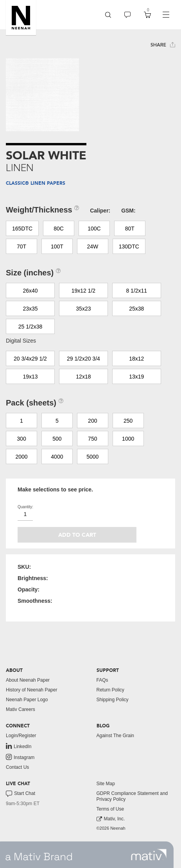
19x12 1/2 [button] (84, 291)
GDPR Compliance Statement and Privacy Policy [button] (132, 796)
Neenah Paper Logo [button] (27, 700)
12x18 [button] (83, 377)
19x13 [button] (30, 377)
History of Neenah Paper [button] (31, 690)
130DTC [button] (129, 246)
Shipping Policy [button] (113, 700)
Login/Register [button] (21, 736)
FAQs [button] (102, 680)
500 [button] (57, 439)
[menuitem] (108, 15)
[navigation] (166, 15)
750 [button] (92, 439)
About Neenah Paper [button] (28, 680)
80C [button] (59, 229)
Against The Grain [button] (116, 736)
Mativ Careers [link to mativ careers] (21, 709)
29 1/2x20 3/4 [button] (83, 359)
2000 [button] (21, 457)
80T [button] (130, 229)
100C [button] (94, 229)
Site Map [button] (106, 784)
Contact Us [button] (17, 767)
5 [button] (57, 421)
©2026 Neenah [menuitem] (111, 828)
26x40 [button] (30, 291)
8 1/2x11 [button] (136, 291)
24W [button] (92, 246)
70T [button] (22, 246)
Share (163, 45)
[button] (21, 18)
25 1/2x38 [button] (30, 327)
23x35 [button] (30, 309)
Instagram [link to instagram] (20, 757)
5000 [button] (92, 457)
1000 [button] (128, 439)
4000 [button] (57, 457)
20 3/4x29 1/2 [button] (30, 359)
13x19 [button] (136, 377)
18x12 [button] (136, 359)
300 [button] (21, 439)
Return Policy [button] (110, 690)
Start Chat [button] (21, 794)
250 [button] (128, 421)
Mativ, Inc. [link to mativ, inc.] (111, 819)
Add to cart (77, 535)
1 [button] (22, 421)
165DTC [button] (22, 229)
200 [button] (92, 421)
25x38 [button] (136, 309)
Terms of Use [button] (110, 809)
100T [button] (57, 246)
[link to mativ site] (149, 855)
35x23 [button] (83, 309)
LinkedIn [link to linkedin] (19, 746)
